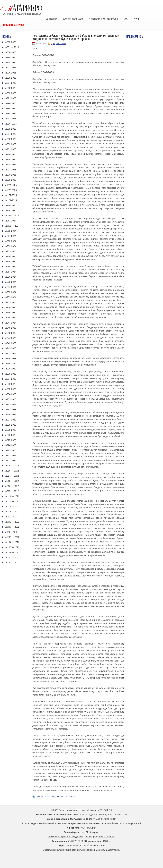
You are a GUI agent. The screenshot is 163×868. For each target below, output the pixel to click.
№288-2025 (10, 114)
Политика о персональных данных (65, 837)
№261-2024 (10, 251)
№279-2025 (10, 159)
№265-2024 (10, 231)
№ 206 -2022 (11, 532)
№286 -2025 (11, 124)
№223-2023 (10, 450)
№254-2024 (10, 287)
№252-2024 (10, 297)
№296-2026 (10, 73)
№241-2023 (10, 353)
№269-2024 (10, 210)
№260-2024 (10, 256)
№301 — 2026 (12, 47)
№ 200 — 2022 (12, 557)
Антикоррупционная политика (100, 837)
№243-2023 (10, 343)
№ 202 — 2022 (12, 552)
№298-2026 (10, 63)
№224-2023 (10, 445)
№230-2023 (10, 415)
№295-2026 (10, 78)
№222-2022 (10, 455)
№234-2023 (10, 394)
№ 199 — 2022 (12, 563)
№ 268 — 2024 (12, 216)
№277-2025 (10, 170)
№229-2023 (10, 425)
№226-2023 (10, 435)
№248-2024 (10, 318)
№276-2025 (10, 175)
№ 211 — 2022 (12, 512)
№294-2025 (10, 83)
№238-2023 (10, 374)
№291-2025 (10, 98)
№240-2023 (10, 358)
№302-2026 (10, 42)
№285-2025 (10, 129)
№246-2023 (10, 328)
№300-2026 (10, 52)
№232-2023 (10, 404)
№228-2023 (10, 430)
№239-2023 (10, 369)
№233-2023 (10, 399)
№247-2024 (10, 323)
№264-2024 (10, 236)
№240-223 (10, 364)
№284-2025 (10, 134)
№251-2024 (10, 302)
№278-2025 (10, 165)
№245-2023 (10, 333)
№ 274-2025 (11, 185)
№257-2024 (10, 272)
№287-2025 (10, 119)
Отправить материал (13, 25)
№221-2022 (10, 461)
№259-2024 (10, 262)
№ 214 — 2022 (12, 496)
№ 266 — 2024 (12, 226)
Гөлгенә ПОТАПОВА (46, 797)
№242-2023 (10, 348)
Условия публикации (73, 19)
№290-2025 (10, 103)
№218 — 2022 (12, 481)
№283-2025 (10, 139)
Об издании (51, 19)
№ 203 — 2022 (12, 547)
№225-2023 (10, 440)
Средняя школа (58, 44)
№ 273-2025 (11, 190)
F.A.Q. (126, 19)
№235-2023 (10, 389)
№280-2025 (10, 154)
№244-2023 (10, 338)
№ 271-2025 (11, 195)
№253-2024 (10, 292)
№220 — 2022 (12, 466)
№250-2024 (10, 307)
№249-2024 (10, 313)
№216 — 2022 (12, 486)
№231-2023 (10, 410)
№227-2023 (10, 420)
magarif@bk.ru (104, 841)
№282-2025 (10, 144)
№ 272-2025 (11, 200)
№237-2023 (10, 379)
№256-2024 (10, 277)
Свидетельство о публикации (103, 19)
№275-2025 (10, 180)
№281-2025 (10, 149)
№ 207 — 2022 (12, 527)
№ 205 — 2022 (12, 537)
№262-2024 (10, 246)
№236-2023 (10, 384)
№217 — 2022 (12, 476)
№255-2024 (10, 282)
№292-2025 (10, 93)
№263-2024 (10, 241)
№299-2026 (10, 57)
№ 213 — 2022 (12, 501)
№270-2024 (10, 205)
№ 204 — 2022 (12, 542)
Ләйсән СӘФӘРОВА (66, 797)
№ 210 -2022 (11, 517)
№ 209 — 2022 (12, 522)
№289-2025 (10, 108)
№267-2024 (10, 221)
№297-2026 (10, 68)
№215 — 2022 (12, 491)
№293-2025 (10, 88)
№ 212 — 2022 (12, 506)
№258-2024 (10, 267)
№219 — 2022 (12, 471)
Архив (137, 19)
